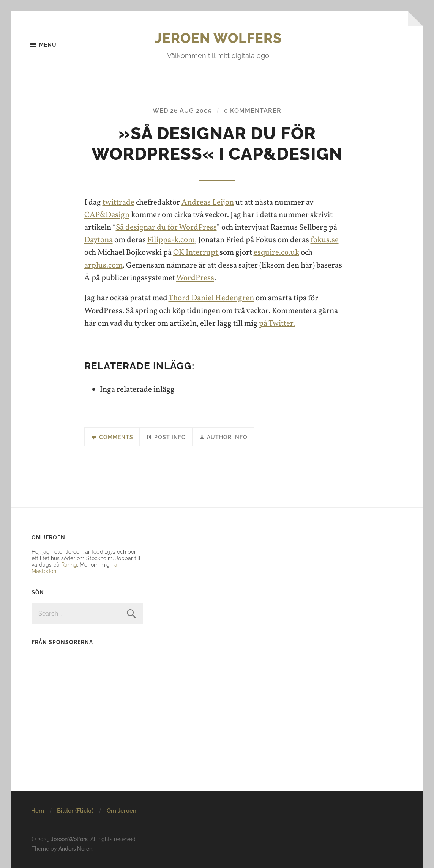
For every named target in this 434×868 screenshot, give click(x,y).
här (115, 565)
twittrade (118, 202)
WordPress (195, 278)
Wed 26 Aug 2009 (182, 111)
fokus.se (325, 240)
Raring (69, 565)
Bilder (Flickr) (75, 811)
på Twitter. (277, 324)
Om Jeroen (122, 811)
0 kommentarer (253, 111)
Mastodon (44, 571)
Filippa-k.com (171, 240)
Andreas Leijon (208, 202)
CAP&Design (107, 215)
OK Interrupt (196, 253)
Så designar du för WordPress (166, 228)
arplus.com (103, 265)
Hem (38, 811)
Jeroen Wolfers (218, 38)
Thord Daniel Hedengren (211, 298)
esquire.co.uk (276, 253)
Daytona (99, 240)
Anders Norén (75, 848)
